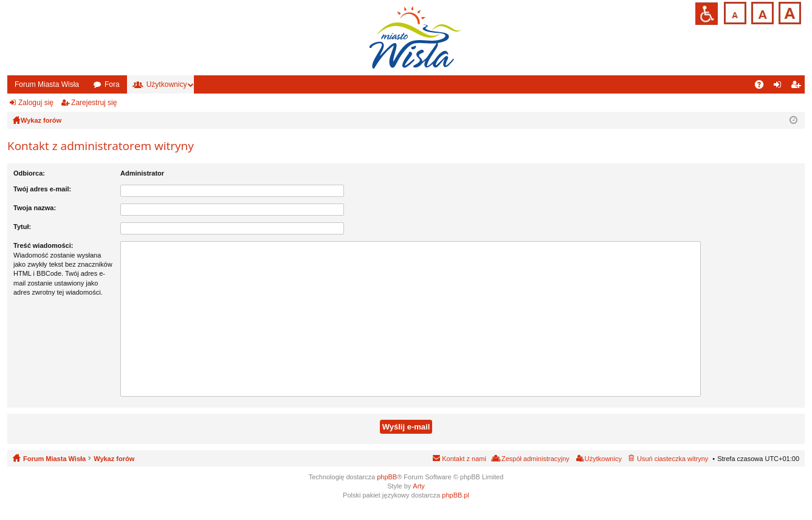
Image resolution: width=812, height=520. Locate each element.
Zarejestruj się (94, 103)
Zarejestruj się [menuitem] (798, 87)
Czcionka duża (789, 12)
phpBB (387, 477)
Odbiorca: (29, 173)
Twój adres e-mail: (42, 189)
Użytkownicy (167, 84)
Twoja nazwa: (35, 208)
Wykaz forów (114, 459)
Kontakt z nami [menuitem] (464, 459)
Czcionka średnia (761, 12)
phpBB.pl (456, 495)
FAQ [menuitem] (763, 87)
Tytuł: (22, 227)
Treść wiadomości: (43, 245)
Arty (419, 486)
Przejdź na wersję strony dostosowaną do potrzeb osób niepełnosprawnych (707, 14)
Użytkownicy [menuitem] (603, 459)
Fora (112, 84)
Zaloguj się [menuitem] (780, 87)
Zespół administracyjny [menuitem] (535, 459)
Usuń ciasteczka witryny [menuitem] (673, 459)
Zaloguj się (36, 103)
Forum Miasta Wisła (47, 84)
